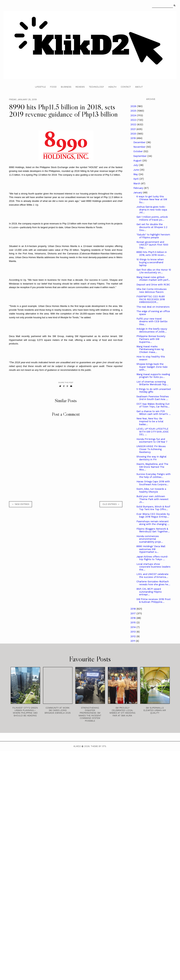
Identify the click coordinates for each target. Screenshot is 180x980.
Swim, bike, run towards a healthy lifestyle (151, 490)
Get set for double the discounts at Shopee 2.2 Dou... (152, 227)
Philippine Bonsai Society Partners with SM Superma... (151, 339)
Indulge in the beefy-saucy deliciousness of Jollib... (152, 330)
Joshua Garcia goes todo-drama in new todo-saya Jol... (152, 210)
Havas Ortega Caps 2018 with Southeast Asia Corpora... (153, 483)
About (139, 87)
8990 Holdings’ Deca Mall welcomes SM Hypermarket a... (151, 549)
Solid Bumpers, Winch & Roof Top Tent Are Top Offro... (153, 508)
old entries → (111, 504)
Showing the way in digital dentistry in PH (151, 458)
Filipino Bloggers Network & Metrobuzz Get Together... (153, 530)
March (137, 183)
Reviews (80, 87)
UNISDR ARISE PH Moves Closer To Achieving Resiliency (151, 449)
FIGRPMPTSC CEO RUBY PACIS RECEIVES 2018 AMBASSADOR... (151, 299)
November (140, 147)
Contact (126, 87)
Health (112, 87)
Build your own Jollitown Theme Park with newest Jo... (152, 499)
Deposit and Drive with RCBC (153, 285)
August (138, 161)
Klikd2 (77, 746)
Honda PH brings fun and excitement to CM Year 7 (152, 441)
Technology (96, 87)
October (138, 151)
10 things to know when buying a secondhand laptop (150, 262)
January (138, 193)
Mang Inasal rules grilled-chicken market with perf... (153, 279)
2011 (133, 641)
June (137, 170)
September (140, 156)
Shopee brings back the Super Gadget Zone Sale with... (152, 367)
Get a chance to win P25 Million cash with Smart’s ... (154, 413)
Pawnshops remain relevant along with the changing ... (153, 523)
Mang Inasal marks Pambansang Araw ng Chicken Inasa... (150, 349)
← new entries (21, 504)
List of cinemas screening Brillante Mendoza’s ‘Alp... (152, 383)
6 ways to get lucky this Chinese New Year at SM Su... (152, 199)
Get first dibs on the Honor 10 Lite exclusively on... (154, 271)
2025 (134, 111)
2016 (133, 618)
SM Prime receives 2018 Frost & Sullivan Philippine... (154, 601)
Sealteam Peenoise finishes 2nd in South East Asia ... (153, 398)
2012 (133, 636)
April (136, 179)
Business (66, 87)
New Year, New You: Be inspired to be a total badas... (150, 421)
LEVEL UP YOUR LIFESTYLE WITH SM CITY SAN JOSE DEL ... (153, 432)
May (136, 174)
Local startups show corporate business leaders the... (153, 567)
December (140, 142)
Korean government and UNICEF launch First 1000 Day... (152, 245)
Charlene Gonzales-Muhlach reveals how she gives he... (153, 583)
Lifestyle (40, 87)
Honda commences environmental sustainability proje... (150, 539)
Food (53, 87)
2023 (134, 120)
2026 (134, 106)
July (136, 165)
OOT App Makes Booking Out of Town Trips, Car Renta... (153, 405)
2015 (133, 622)
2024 (134, 115)
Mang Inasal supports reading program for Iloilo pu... (153, 376)
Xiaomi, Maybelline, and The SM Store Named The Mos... (152, 467)
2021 (133, 129)
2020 (134, 134)
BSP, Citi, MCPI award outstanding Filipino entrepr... (149, 592)
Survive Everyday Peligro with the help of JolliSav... (154, 476)
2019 (133, 138)
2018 (133, 609)
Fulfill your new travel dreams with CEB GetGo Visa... (152, 321)
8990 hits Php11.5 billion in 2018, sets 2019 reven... (152, 254)
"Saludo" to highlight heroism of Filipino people (153, 236)
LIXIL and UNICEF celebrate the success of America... (152, 576)
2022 (134, 124)
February (139, 188)
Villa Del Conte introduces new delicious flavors (152, 291)
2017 (133, 613)
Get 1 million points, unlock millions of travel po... (152, 218)
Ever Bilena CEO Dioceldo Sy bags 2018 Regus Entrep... (153, 515)
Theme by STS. (99, 746)
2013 (133, 632)
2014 (133, 627)
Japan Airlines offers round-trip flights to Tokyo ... (152, 558)
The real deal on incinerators (153, 307)
